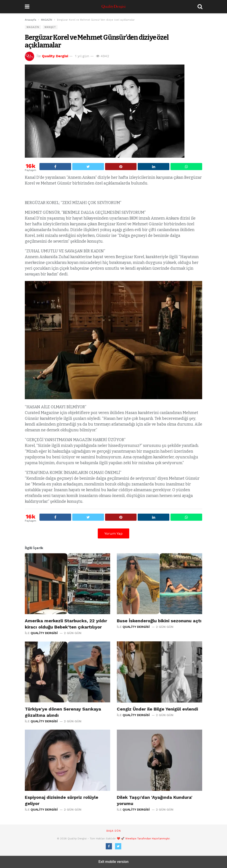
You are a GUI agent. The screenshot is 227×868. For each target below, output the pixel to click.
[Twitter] (118, 846)
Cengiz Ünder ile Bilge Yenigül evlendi (157, 709)
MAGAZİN (33, 27)
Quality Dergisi (55, 56)
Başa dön (114, 831)
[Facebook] (109, 846)
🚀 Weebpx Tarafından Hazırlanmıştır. (146, 839)
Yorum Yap (113, 533)
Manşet (50, 27)
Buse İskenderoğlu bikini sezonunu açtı (159, 621)
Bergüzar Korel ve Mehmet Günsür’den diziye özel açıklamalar (97, 41)
